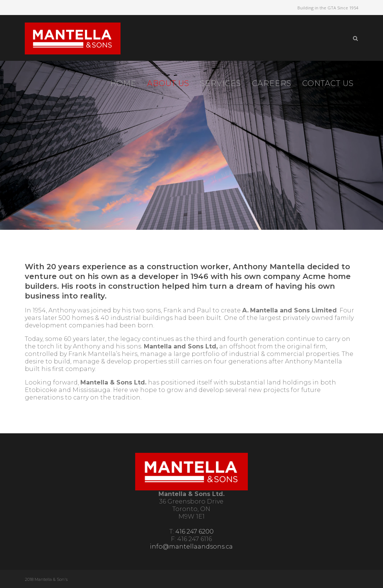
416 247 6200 (195, 531)
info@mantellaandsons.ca (191, 547)
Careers (272, 83)
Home (123, 83)
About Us (168, 83)
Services (221, 83)
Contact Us (328, 83)
